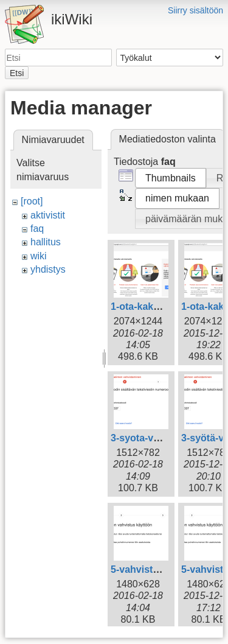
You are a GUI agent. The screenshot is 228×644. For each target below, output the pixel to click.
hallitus (46, 242)
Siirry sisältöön (195, 10)
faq (37, 229)
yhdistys (48, 269)
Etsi (17, 73)
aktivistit (48, 215)
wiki (39, 256)
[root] (32, 201)
